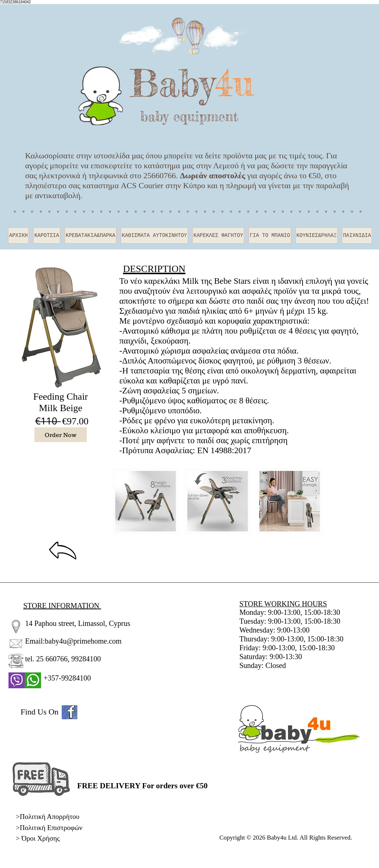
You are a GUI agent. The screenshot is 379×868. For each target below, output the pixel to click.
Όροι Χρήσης (40, 838)
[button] (146, 501)
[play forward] (315, 501)
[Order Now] (61, 435)
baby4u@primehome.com (83, 641)
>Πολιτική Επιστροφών (49, 828)
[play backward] (122, 501)
